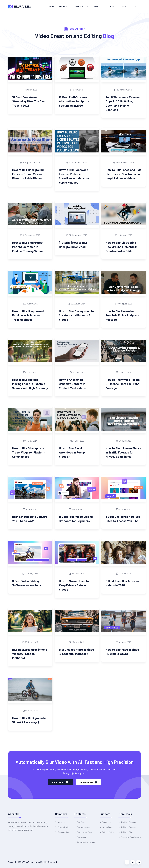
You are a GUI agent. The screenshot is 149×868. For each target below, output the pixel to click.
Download (99, 6)
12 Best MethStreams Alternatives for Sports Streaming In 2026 (74, 101)
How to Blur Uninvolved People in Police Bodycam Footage (122, 315)
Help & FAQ (107, 827)
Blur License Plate (84, 832)
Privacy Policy (64, 827)
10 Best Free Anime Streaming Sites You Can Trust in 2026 (28, 101)
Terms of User (64, 832)
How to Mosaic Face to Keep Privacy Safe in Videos (74, 585)
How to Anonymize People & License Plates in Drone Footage (123, 384)
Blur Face (81, 822)
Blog (137, 6)
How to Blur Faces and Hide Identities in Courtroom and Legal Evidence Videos (124, 174)
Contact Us (107, 822)
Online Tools (81, 6)
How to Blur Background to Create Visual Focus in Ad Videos (76, 315)
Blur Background (83, 827)
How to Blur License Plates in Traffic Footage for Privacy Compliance (123, 452)
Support (124, 6)
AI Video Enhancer (128, 822)
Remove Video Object (86, 842)
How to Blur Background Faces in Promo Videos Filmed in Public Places (28, 174)
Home (50, 6)
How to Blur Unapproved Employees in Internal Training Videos (28, 315)
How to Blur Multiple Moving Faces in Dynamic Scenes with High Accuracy (30, 384)
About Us (61, 822)
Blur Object (81, 837)
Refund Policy (108, 832)
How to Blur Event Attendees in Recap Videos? (72, 452)
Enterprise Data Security (131, 837)
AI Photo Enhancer (128, 827)
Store (111, 6)
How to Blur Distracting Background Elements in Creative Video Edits (122, 247)
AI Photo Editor (127, 832)
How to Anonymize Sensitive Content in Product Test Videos (72, 384)
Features (63, 6)
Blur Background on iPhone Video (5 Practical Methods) (30, 654)
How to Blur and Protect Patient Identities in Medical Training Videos (28, 247)
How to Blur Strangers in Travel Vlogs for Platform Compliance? (29, 452)
